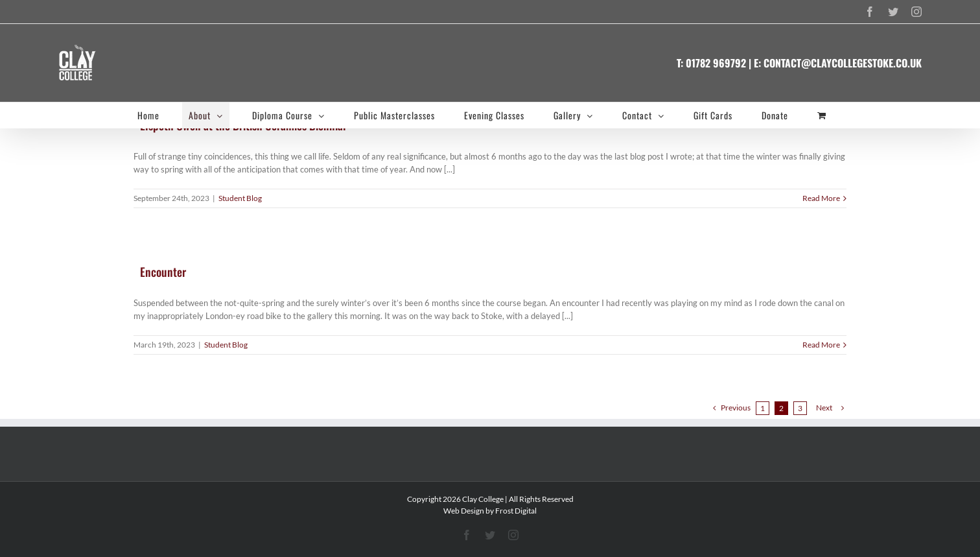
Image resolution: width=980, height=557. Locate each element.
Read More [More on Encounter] (821, 345)
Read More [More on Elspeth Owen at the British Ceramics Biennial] (821, 198)
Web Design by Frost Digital (490, 511)
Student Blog (240, 198)
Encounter (163, 272)
